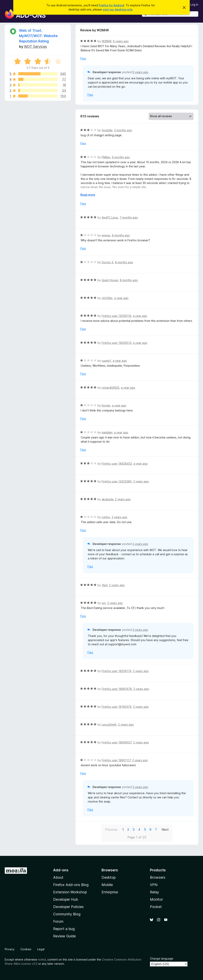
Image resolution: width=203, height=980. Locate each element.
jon (104, 603)
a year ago (121, 298)
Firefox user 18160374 (117, 707)
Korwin (106, 405)
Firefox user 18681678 (117, 689)
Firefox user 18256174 (117, 671)
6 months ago (121, 157)
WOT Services (35, 47)
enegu (106, 235)
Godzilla (107, 130)
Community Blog (67, 914)
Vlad (105, 585)
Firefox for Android (111, 5)
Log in (194, 4)
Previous (111, 829)
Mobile (107, 885)
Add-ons (61, 870)
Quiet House (110, 280)
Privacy (10, 949)
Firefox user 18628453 (117, 464)
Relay (154, 892)
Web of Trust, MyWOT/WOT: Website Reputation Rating (38, 36)
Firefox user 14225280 (117, 481)
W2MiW (106, 41)
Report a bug (64, 929)
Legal (41, 949)
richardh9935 (111, 388)
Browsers (158, 877)
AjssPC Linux (110, 217)
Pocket (156, 907)
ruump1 (106, 361)
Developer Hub (66, 899)
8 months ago (121, 235)
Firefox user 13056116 (116, 316)
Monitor (156, 899)
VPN (154, 885)
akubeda (108, 499)
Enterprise (110, 892)
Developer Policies (68, 907)
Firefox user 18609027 (117, 742)
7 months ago (129, 217)
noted (42, 959)
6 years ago (121, 41)
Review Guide (64, 936)
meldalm (107, 432)
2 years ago (141, 481)
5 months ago (123, 130)
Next (165, 829)
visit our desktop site (118, 9)
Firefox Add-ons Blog (71, 885)
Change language (162, 958)
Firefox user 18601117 (116, 760)
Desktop (109, 877)
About (58, 877)
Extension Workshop (70, 892)
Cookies (26, 949)
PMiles (106, 157)
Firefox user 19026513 (117, 343)
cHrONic (107, 298)
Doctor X (108, 262)
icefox (106, 517)
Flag (83, 58)
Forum (58, 921)
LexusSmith (109, 724)
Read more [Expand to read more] (88, 195)
